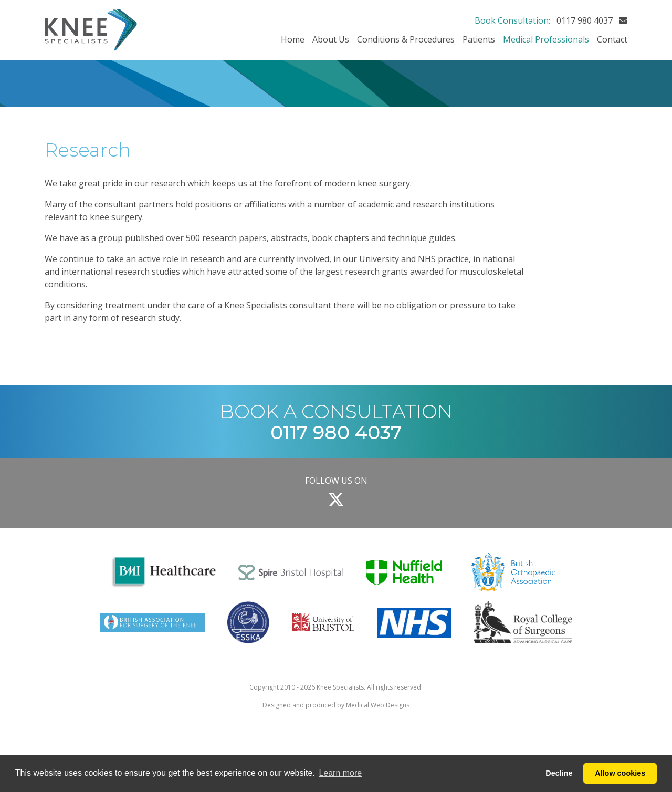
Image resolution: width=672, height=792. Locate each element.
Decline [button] (559, 773)
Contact (612, 39)
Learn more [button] (340, 773)
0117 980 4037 (585, 20)
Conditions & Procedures (406, 39)
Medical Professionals (546, 39)
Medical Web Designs (378, 705)
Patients (479, 39)
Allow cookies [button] (620, 773)
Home (293, 39)
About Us (331, 39)
